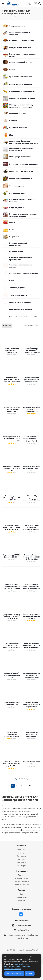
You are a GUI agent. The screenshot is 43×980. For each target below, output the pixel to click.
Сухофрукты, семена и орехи (22, 40)
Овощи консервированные (21, 179)
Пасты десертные (17, 193)
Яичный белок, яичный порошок (23, 317)
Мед (11, 135)
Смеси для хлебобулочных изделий (21, 266)
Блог (21, 894)
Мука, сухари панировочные (21, 157)
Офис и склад (21, 862)
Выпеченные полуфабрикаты (22, 91)
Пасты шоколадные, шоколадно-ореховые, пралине (23, 215)
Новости (22, 853)
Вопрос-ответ (22, 897)
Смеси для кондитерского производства (20, 259)
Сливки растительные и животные (19, 33)
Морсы (12, 222)
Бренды (21, 900)
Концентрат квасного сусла (21, 171)
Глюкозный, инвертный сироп (22, 99)
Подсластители (16, 237)
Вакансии (22, 859)
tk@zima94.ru (23, 930)
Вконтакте (21, 914)
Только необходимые (14, 974)
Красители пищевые (18, 128)
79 (30, 786)
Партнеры (21, 866)
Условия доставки (22, 881)
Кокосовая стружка (18, 113)
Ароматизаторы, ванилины (21, 84)
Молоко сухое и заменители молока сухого (21, 149)
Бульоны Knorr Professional (21, 77)
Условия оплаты (22, 878)
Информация (22, 871)
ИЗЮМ (12, 69)
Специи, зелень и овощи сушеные (24, 273)
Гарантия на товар (21, 884)
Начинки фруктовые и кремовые (23, 164)
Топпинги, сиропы (17, 288)
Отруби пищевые (17, 186)
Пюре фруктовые (17, 208)
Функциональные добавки (21, 309)
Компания (22, 846)
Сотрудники (21, 856)
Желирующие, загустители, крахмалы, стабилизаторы (21, 106)
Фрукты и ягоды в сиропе (20, 302)
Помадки (13, 120)
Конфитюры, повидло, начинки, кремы (23, 55)
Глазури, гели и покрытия (20, 48)
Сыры (12, 280)
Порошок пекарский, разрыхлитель (18, 244)
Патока (12, 229)
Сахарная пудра (16, 251)
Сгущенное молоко (17, 26)
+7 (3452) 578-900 (23, 925)
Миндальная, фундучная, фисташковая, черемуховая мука (23, 142)
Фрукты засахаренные (19, 295)
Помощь (22, 875)
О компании (21, 850)
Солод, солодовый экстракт (21, 62)
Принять (30, 974)
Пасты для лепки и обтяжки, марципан (22, 200)
